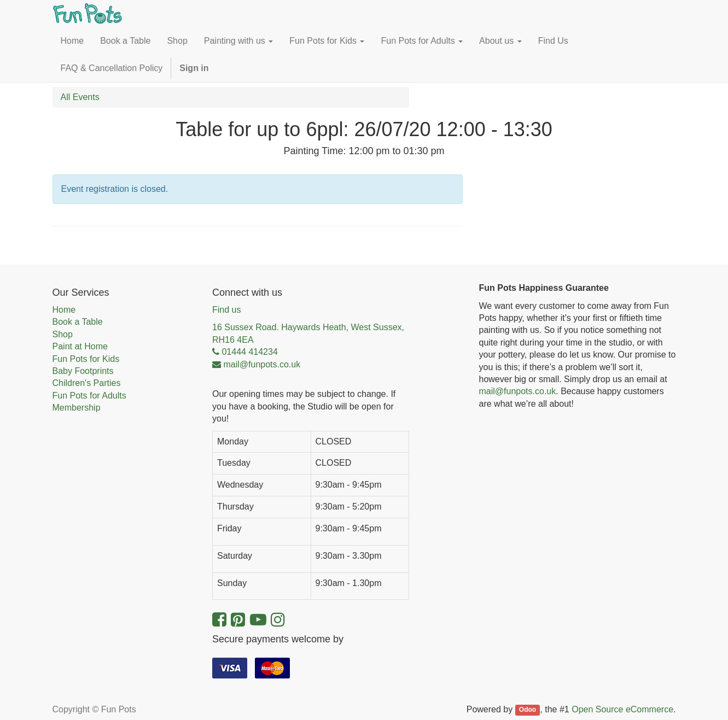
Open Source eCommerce (622, 709)
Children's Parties (87, 383)
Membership (77, 408)
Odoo (528, 710)
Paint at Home (80, 346)
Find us (226, 310)
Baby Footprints (83, 371)
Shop (63, 334)
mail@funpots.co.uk (518, 391)
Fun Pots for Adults (89, 396)
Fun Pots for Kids (86, 359)
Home (64, 310)
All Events (80, 97)
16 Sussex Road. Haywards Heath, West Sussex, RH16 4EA (308, 333)
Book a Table (78, 322)
